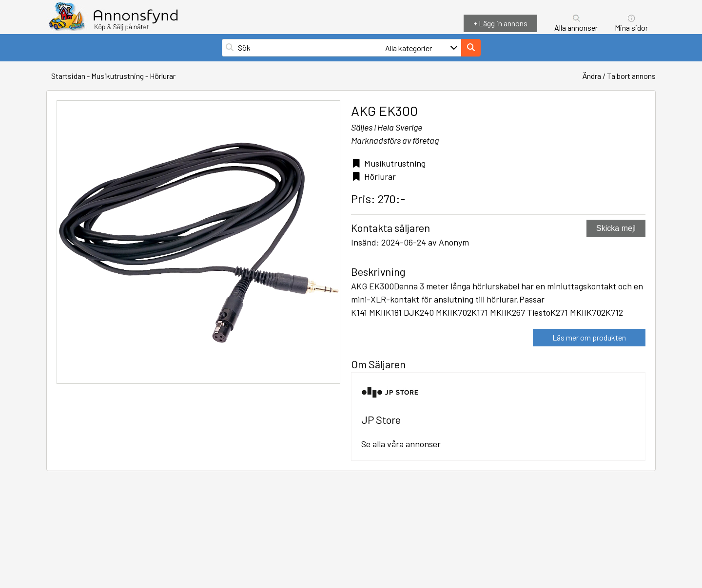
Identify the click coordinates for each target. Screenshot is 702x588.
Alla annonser (576, 28)
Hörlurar (163, 76)
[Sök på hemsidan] (310, 48)
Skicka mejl (616, 228)
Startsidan (68, 76)
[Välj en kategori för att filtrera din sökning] (422, 48)
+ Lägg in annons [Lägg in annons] (500, 23)
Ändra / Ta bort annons (619, 76)
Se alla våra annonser (401, 444)
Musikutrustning (117, 76)
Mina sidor (631, 28)
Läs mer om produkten (589, 337)
